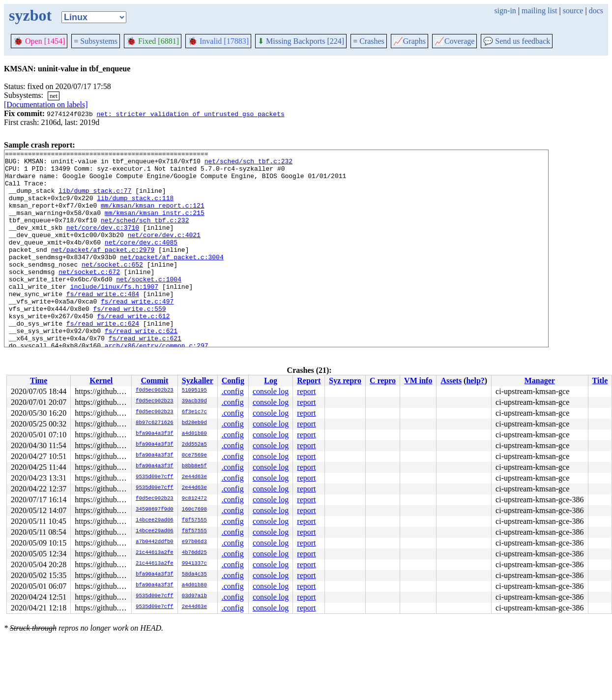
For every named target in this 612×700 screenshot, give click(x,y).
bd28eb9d (194, 423)
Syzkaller (198, 380)
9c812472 (194, 499)
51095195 (194, 391)
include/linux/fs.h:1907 (114, 314)
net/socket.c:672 (89, 297)
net (54, 96)
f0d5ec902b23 (155, 391)
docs (596, 11)
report (306, 391)
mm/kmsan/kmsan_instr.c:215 (155, 226)
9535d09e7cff (155, 477)
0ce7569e (194, 456)
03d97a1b (194, 596)
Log (271, 380)
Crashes (369, 41)
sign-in (505, 11)
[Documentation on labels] (46, 105)
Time (39, 380)
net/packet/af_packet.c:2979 (103, 270)
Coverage (454, 41)
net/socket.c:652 (112, 288)
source (573, 11)
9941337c (194, 564)
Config (233, 380)
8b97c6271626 (155, 423)
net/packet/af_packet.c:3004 (172, 279)
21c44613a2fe (155, 553)
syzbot (30, 15)
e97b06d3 (194, 542)
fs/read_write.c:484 (103, 323)
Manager (540, 380)
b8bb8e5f (194, 466)
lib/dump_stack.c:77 (95, 199)
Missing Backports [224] (301, 41)
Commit (154, 380)
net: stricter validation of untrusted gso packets (190, 114)
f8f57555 (194, 520)
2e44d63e (194, 477)
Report (309, 380)
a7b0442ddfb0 (155, 542)
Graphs (409, 41)
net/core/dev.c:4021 (164, 252)
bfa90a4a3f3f (155, 434)
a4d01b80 (194, 434)
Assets (451, 380)
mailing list (539, 11)
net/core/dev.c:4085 (141, 261)
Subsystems (96, 41)
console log (271, 391)
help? (475, 380)
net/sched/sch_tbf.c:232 (248, 164)
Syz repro (345, 380)
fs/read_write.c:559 (129, 341)
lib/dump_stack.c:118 (135, 208)
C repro (383, 380)
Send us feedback (517, 41)
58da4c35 (194, 575)
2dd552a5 (194, 445)
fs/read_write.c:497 (137, 332)
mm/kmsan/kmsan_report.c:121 (153, 217)
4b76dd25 (194, 553)
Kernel (101, 380)
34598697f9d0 (155, 510)
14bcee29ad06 (155, 520)
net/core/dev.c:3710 (103, 243)
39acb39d (194, 401)
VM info (418, 380)
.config (233, 391)
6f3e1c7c (194, 412)
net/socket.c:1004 (149, 305)
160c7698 (194, 510)
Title (600, 380)
